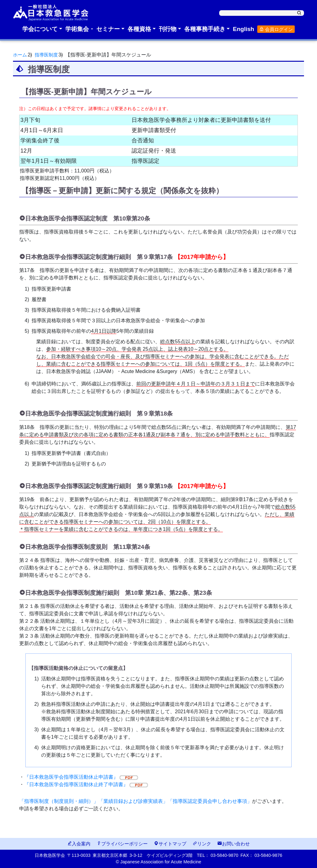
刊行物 (168, 29)
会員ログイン (276, 29)
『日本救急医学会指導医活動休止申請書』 (81, 777)
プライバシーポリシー (122, 844)
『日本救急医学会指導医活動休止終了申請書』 (86, 784)
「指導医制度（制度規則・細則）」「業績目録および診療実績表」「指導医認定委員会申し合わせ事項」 (136, 801)
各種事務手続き (205, 29)
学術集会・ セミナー (93, 29)
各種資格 (139, 29)
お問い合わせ (234, 844)
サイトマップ (170, 844)
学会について (40, 29)
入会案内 (79, 844)
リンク (202, 844)
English (243, 29)
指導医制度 (48, 55)
